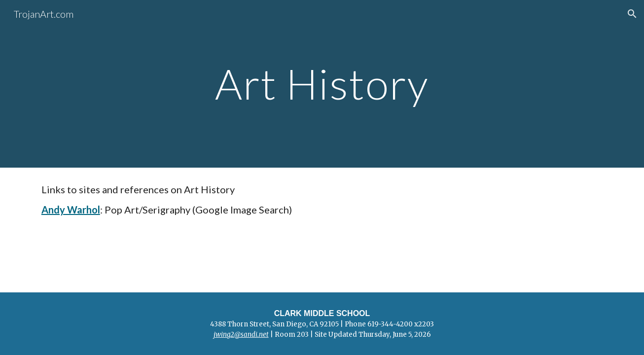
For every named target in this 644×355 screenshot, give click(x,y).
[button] (632, 14)
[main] (322, 84)
